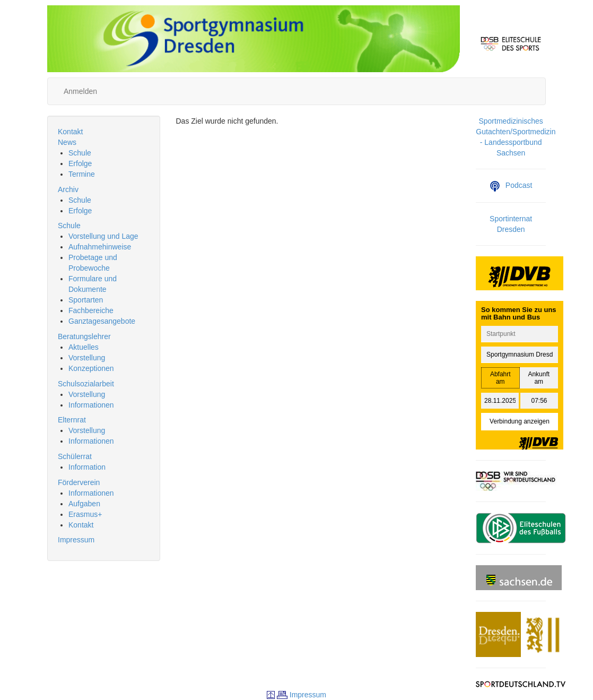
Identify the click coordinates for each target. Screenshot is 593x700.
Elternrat (72, 420)
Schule (80, 153)
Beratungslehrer (84, 336)
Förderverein (79, 482)
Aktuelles (84, 347)
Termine (82, 174)
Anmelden (80, 91)
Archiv (68, 189)
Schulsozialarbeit (86, 384)
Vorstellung (87, 358)
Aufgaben (84, 504)
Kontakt (70, 132)
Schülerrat (75, 456)
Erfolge (80, 163)
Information (87, 467)
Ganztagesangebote (102, 321)
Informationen (91, 405)
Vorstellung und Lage (103, 236)
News (67, 142)
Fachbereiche (91, 310)
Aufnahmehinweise (100, 247)
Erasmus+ (85, 514)
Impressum (76, 540)
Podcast (511, 185)
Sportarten (86, 300)
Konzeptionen (91, 368)
